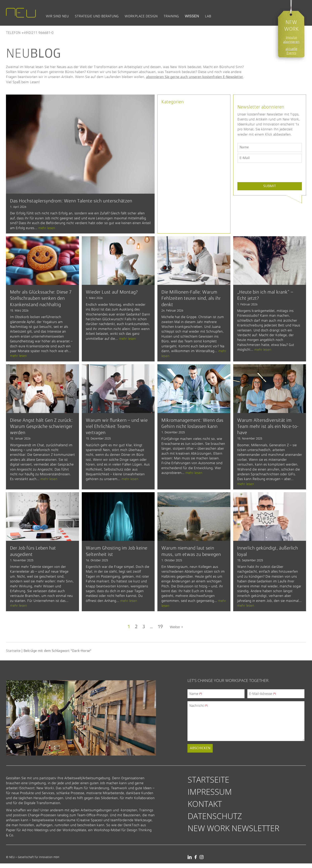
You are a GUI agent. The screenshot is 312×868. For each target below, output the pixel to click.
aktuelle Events (291, 51)
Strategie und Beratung (97, 16)
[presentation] (268, 182)
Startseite (13, 655)
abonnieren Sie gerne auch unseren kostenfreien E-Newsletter (195, 77)
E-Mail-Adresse (262, 698)
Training (171, 16)
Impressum (210, 796)
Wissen (192, 16)
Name (196, 698)
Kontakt (205, 808)
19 (160, 632)
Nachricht (198, 710)
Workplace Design (141, 16)
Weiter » (176, 632)
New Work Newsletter (234, 833)
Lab (208, 16)
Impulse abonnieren (291, 40)
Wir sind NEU (57, 16)
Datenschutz (215, 821)
